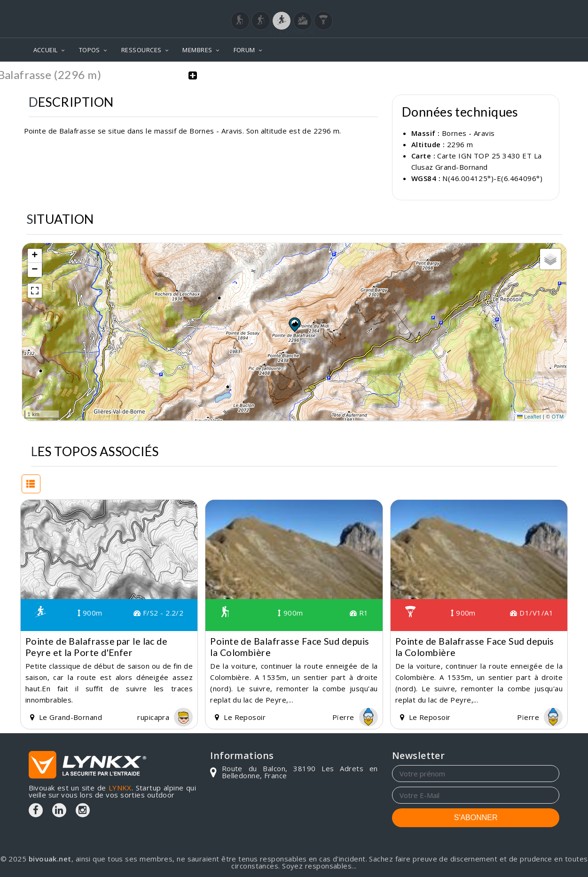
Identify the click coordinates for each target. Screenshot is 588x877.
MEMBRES (197, 50)
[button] (294, 324)
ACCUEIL (46, 50)
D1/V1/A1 (532, 613)
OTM (558, 417)
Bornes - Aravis (468, 133)
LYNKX (120, 787)
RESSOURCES (141, 50)
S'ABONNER (476, 817)
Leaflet (529, 417)
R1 (359, 613)
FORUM (244, 50)
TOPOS (90, 50)
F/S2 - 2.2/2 (158, 613)
